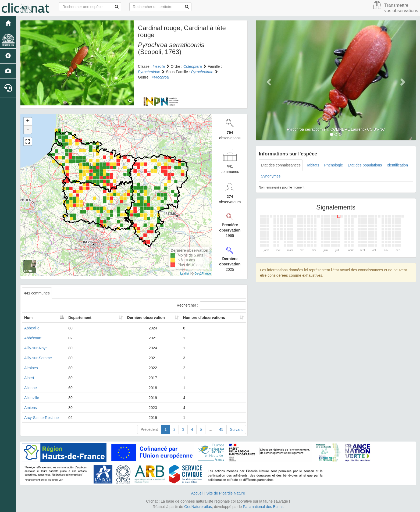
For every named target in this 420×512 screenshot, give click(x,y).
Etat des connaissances (281, 165)
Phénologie (333, 165)
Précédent (149, 429)
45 (221, 429)
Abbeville (32, 328)
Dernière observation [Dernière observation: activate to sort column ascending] (146, 318)
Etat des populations (365, 165)
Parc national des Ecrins (263, 507)
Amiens (31, 408)
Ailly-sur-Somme (38, 358)
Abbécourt (33, 338)
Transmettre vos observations (401, 8)
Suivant (236, 429)
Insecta (159, 66)
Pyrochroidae (149, 72)
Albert (29, 378)
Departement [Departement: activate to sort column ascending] (98, 318)
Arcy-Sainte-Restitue (41, 418)
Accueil (197, 493)
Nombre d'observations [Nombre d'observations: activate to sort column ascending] (206, 318)
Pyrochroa (160, 77)
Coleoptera (193, 66)
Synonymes (271, 176)
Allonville (32, 398)
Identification (397, 165)
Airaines (31, 368)
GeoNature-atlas (198, 507)
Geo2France (203, 273)
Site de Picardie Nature (226, 493)
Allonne (31, 388)
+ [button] (28, 122)
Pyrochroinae (202, 72)
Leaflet (185, 273)
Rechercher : (211, 305)
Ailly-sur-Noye (36, 348)
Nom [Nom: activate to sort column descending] (28, 318)
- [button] (28, 130)
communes (37, 293)
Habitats (312, 165)
